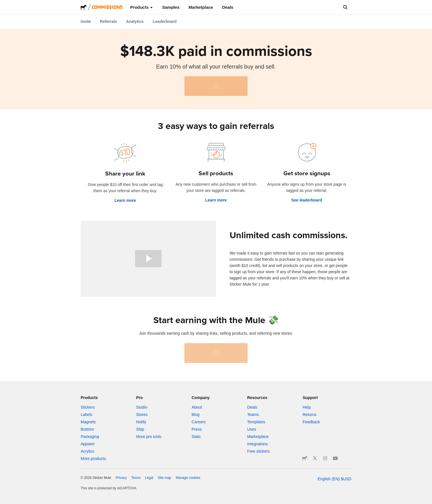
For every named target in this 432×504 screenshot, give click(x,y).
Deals (228, 7)
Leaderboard (165, 21)
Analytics (135, 21)
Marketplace (201, 7)
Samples (171, 7)
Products (142, 7)
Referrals (109, 21)
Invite (86, 21)
